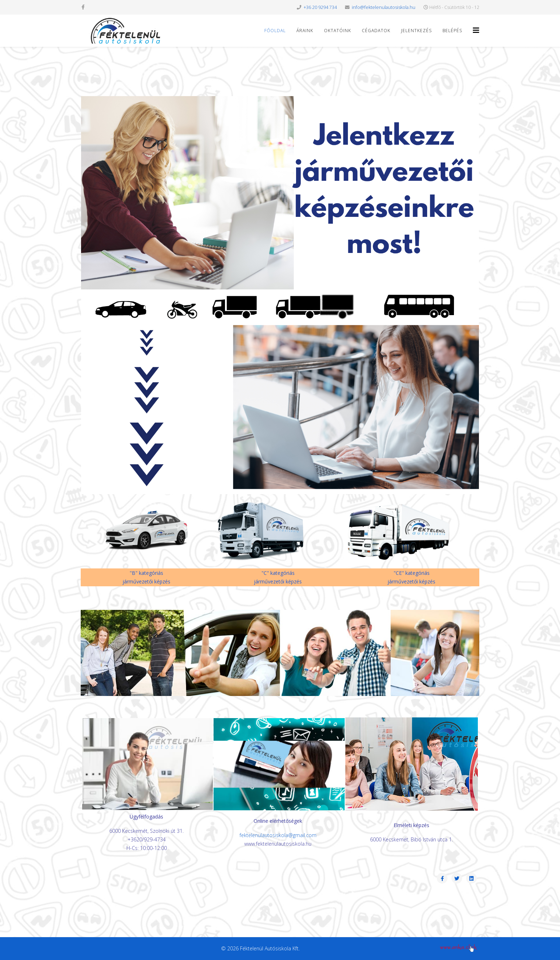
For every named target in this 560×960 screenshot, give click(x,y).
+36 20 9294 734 (320, 7)
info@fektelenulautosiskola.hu (384, 7)
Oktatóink (337, 31)
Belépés (452, 31)
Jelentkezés (416, 31)
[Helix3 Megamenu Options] (476, 30)
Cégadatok (376, 31)
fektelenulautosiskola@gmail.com (278, 835)
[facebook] (83, 7)
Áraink (305, 31)
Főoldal (275, 31)
